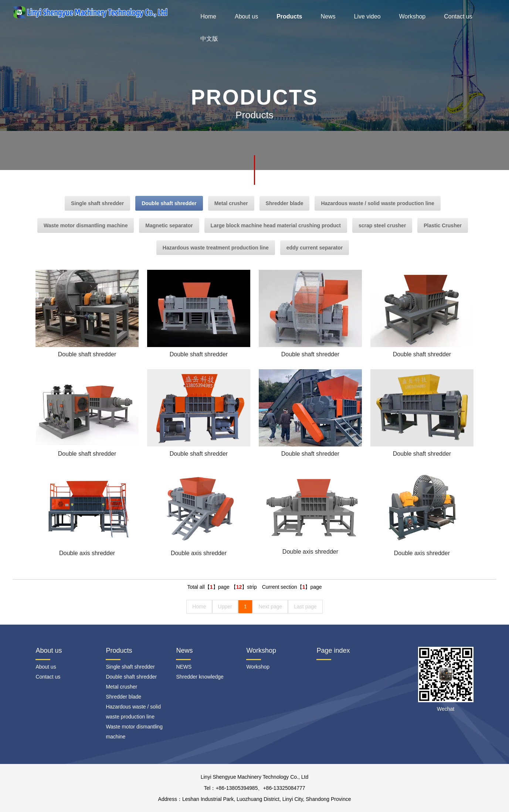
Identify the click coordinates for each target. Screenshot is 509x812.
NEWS (184, 667)
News (328, 16)
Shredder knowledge (200, 677)
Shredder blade (285, 203)
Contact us (458, 16)
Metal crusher (231, 203)
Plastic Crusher (443, 225)
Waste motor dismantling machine (86, 225)
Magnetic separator (169, 225)
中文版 (209, 39)
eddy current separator (315, 248)
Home (208, 16)
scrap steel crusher (382, 225)
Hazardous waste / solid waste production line (378, 203)
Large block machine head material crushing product (276, 225)
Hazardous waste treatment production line (216, 248)
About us (246, 16)
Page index (333, 650)
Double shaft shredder (169, 203)
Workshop (413, 16)
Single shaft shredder (97, 203)
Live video (367, 16)
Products (289, 16)
